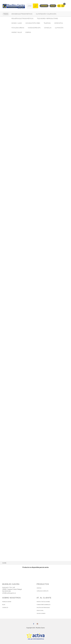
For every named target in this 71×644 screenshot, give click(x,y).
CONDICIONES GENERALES (44, 605)
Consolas (48, 28)
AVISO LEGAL (40, 610)
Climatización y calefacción (46, 14)
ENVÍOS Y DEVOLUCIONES (43, 602)
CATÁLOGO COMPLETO (43, 591)
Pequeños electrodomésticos (22, 19)
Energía (28, 32)
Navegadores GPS (34, 28)
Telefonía (47, 23)
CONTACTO (5, 608)
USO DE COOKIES (41, 613)
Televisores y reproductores (47, 19)
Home (4, 563)
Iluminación (59, 28)
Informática (59, 23)
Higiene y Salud (17, 32)
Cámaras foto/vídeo (33, 23)
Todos (6, 14)
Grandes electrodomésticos (22, 14)
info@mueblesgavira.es (9, 593)
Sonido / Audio (17, 23)
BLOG (4, 605)
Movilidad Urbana (18, 28)
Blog (53, 6)
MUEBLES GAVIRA (7, 602)
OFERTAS (39, 588)
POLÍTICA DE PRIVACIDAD (43, 608)
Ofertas (44, 6)
